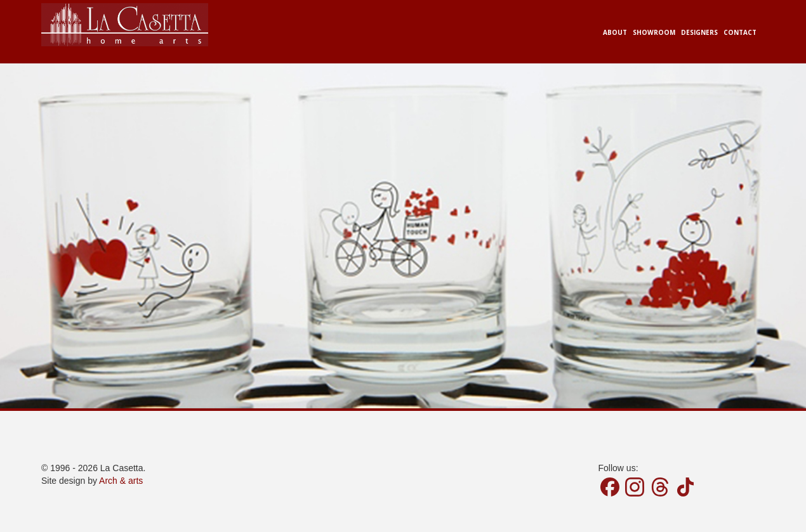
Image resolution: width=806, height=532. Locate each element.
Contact (740, 32)
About (615, 32)
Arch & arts (121, 481)
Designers (699, 32)
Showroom (654, 32)
